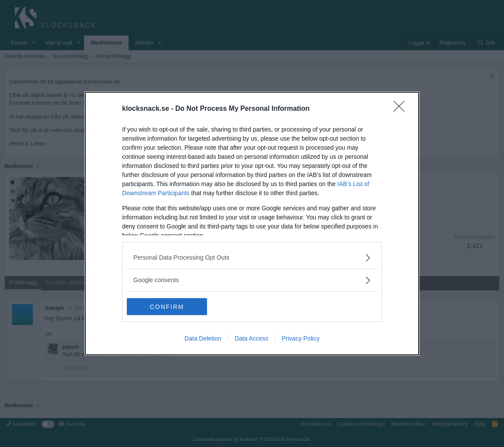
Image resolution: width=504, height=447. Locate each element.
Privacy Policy (301, 339)
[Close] (402, 109)
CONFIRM (168, 307)
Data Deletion (203, 339)
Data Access (252, 339)
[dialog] (252, 224)
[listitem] (252, 258)
